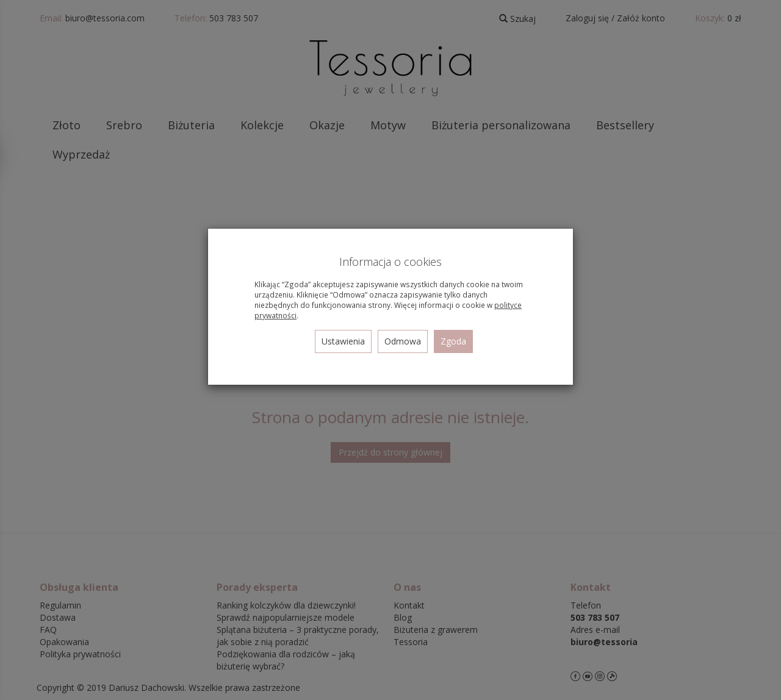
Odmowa (403, 341)
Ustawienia (343, 341)
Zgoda (453, 341)
